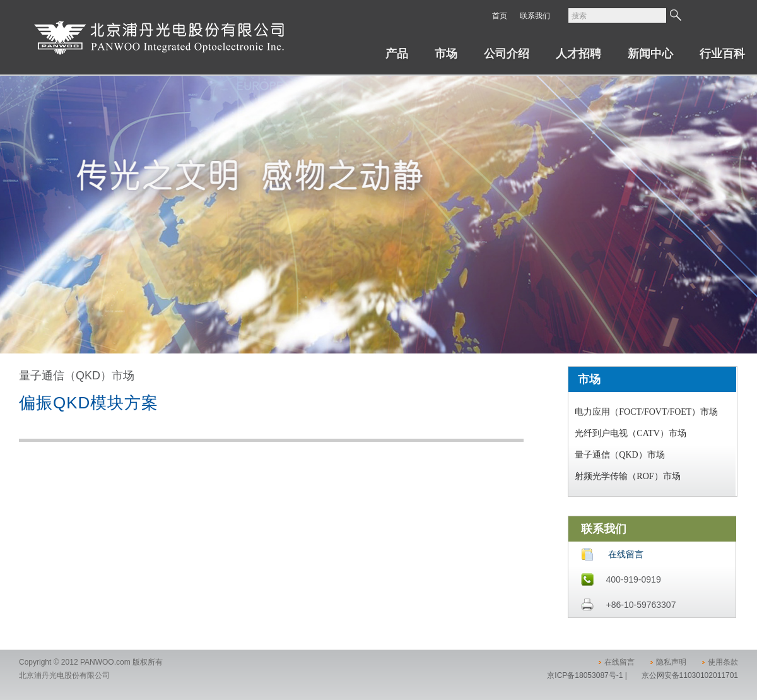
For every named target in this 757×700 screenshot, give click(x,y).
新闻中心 (650, 54)
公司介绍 (507, 54)
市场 (446, 54)
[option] (378, 215)
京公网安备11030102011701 (690, 675)
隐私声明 (671, 662)
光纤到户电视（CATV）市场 (631, 433)
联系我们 (535, 16)
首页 (500, 16)
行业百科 (722, 54)
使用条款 (723, 662)
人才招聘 (578, 54)
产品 (397, 54)
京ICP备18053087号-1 (585, 675)
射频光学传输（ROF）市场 (627, 476)
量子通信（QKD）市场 (619, 455)
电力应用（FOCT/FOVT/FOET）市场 (646, 412)
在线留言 (626, 554)
